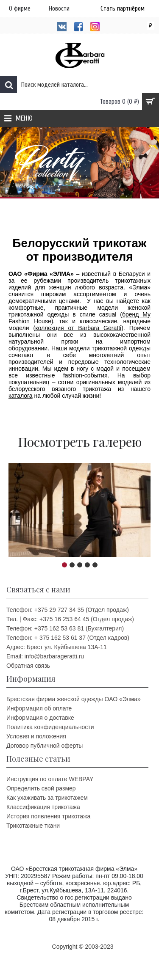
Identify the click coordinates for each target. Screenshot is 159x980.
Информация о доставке (40, 718)
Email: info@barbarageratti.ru (45, 656)
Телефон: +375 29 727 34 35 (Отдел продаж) (68, 610)
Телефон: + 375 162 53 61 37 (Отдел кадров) (68, 638)
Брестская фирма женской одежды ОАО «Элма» (74, 699)
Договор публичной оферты (45, 746)
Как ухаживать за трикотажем (47, 798)
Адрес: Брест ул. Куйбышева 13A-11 (57, 647)
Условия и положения (36, 736)
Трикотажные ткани (33, 826)
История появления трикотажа (48, 816)
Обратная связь (28, 666)
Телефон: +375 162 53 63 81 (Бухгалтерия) (65, 628)
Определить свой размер (41, 788)
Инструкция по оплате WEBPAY (50, 779)
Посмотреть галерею (80, 442)
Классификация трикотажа (43, 807)
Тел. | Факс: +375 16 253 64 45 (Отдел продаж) (70, 619)
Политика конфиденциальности (50, 727)
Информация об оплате (39, 708)
